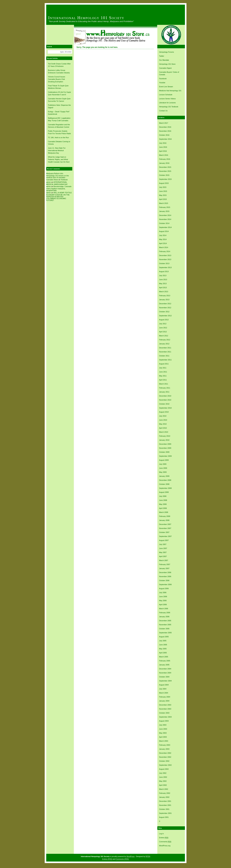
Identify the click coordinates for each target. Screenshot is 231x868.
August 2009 (164, 460)
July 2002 (163, 773)
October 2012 (164, 312)
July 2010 (163, 416)
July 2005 (163, 641)
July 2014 (163, 235)
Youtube (162, 83)
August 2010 (164, 412)
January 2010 (164, 440)
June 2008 (163, 500)
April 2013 (163, 288)
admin (49, 182)
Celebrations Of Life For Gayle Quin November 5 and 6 (60, 93)
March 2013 (164, 292)
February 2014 (165, 251)
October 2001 (164, 809)
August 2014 (164, 231)
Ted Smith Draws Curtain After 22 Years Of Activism (59, 65)
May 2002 (163, 781)
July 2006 (163, 593)
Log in (161, 834)
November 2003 (165, 709)
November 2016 (165, 131)
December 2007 (165, 524)
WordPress (131, 856)
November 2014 (165, 219)
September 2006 (165, 584)
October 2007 (164, 532)
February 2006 (165, 613)
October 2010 (164, 404)
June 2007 (163, 548)
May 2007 (163, 552)
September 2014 (165, 227)
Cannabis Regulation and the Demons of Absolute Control (59, 126)
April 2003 (163, 737)
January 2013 (164, 300)
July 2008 (163, 496)
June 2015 (163, 191)
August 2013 (164, 271)
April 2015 (163, 199)
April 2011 (163, 380)
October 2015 (164, 175)
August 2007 (164, 540)
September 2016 (165, 139)
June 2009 (163, 468)
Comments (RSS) (122, 859)
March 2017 (164, 123)
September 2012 (165, 316)
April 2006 (163, 605)
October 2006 (164, 580)
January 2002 (164, 797)
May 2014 (163, 239)
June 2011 (163, 372)
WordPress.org (165, 846)
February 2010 (165, 436)
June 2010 (163, 420)
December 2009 (165, 444)
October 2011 (164, 356)
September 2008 (165, 488)
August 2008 (164, 492)
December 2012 (165, 304)
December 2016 (165, 127)
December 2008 (165, 480)
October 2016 (164, 135)
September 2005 (165, 633)
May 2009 (163, 472)
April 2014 (163, 243)
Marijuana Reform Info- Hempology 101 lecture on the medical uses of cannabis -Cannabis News (58, 177)
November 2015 (165, 171)
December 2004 (165, 669)
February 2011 (165, 388)
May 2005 (163, 649)
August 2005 (164, 637)
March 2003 (164, 741)
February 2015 (165, 207)
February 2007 (165, 564)
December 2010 (165, 396)
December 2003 (165, 705)
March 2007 (164, 560)
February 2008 (165, 516)
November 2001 (165, 805)
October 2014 (164, 223)
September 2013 (165, 267)
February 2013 (165, 296)
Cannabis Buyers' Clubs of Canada (169, 73)
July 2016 (163, 143)
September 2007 (165, 536)
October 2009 (164, 452)
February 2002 (165, 793)
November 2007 (165, 528)
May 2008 (163, 504)
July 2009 (163, 464)
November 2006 (165, 576)
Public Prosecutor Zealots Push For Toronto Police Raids (59, 132)
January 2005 (164, 665)
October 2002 (164, 761)
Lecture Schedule (166, 95)
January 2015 (164, 211)
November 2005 (165, 625)
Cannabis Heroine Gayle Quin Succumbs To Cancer (59, 100)
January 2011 (164, 392)
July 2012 (163, 324)
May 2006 (163, 601)
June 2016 (163, 147)
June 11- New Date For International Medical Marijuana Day (57, 150)
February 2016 (165, 159)
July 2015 (163, 187)
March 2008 (164, 512)
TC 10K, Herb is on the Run (58, 138)
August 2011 (164, 364)
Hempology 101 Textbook (169, 107)
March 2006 (164, 609)
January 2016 (164, 163)
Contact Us (163, 111)
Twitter (162, 56)
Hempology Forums (167, 52)
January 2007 (164, 568)
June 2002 (163, 777)
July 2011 (163, 368)
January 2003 (164, 749)
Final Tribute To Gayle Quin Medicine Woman (58, 87)
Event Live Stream (166, 87)
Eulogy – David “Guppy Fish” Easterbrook (59, 113)
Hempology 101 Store (167, 64)
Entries (164, 838)
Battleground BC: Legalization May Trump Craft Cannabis (59, 119)
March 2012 (164, 336)
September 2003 (165, 717)
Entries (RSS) (107, 859)
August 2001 (164, 817)
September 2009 (165, 456)
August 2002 (164, 769)
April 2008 (163, 508)
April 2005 (163, 653)
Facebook (163, 79)
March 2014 (164, 247)
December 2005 (165, 621)
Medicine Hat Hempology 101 (170, 91)
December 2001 (165, 801)
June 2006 (163, 597)
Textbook (64, 180)
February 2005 (165, 661)
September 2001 (165, 813)
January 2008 (164, 520)
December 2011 (165, 348)
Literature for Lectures (168, 103)
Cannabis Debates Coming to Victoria (59, 143)
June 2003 (163, 729)
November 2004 (165, 673)
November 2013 (165, 259)
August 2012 (164, 320)
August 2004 (164, 685)
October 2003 (164, 713)
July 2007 (163, 544)
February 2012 (165, 340)
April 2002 (163, 785)
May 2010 (163, 424)
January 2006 (164, 617)
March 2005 (164, 657)
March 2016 (164, 155)
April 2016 (163, 151)
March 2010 (164, 432)
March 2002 (164, 789)
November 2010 (165, 400)
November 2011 (165, 352)
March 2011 (164, 384)
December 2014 (165, 215)
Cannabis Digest (165, 68)
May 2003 (163, 733)
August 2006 (164, 588)
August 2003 (164, 721)
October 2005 (164, 629)
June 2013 (163, 280)
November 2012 (165, 308)
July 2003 (163, 725)
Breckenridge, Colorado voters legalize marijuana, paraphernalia (59, 188)
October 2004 (164, 677)
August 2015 (164, 183)
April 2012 (163, 332)
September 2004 (165, 681)
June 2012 (163, 328)
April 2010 (163, 428)
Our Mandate (164, 60)
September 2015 (165, 179)
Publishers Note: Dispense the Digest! (59, 106)
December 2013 (165, 255)
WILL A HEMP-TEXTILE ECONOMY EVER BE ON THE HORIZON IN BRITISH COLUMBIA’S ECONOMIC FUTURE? (59, 196)
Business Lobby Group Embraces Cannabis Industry (59, 71)
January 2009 (164, 476)
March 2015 (164, 203)
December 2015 (165, 167)
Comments (165, 842)
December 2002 (165, 753)
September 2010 (165, 408)
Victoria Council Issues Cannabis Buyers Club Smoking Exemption (57, 79)
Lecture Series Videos (167, 99)
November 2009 (165, 448)
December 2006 (165, 572)
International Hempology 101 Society (86, 18)
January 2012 (164, 344)
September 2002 (165, 765)
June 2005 (163, 645)
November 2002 (165, 757)
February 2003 (165, 745)
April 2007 (163, 556)
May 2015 (163, 195)
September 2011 (165, 360)
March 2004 (164, 693)
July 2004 (163, 689)
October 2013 (164, 263)
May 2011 (163, 376)
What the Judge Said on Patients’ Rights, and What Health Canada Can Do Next (59, 159)
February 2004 (165, 697)
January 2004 (164, 701)
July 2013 (163, 275)
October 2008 (164, 484)
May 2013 (163, 284)
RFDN (148, 856)
